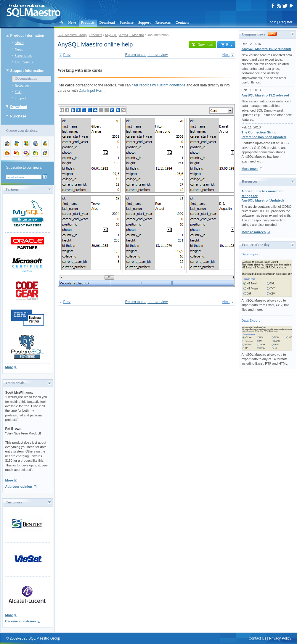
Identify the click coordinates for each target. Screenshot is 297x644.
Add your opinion (19, 487)
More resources (254, 232)
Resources (163, 22)
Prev (67, 55)
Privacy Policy (280, 638)
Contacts (182, 22)
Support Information (27, 71)
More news (250, 169)
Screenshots (23, 56)
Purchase (127, 22)
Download (107, 22)
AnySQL (111, 35)
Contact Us (257, 638)
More (9, 367)
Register (286, 22)
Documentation (26, 78)
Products (88, 22)
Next (226, 55)
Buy (226, 45)
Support (145, 22)
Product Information (27, 36)
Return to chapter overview (146, 55)
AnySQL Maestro (132, 35)
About (19, 43)
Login (272, 22)
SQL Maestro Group (72, 35)
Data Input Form (92, 91)
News (72, 22)
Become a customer (21, 621)
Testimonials (24, 62)
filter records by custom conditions (159, 85)
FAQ (18, 92)
